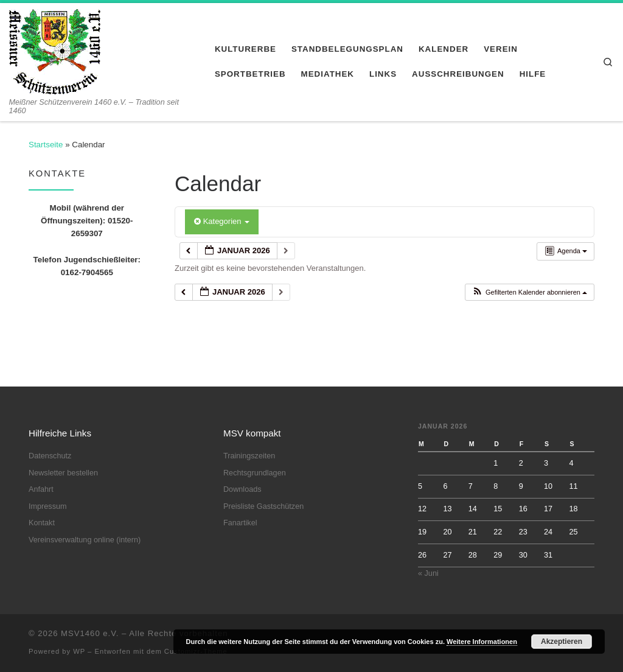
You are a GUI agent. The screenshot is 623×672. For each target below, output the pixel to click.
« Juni (428, 573)
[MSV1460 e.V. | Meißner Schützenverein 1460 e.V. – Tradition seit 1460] (55, 50)
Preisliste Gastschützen (263, 506)
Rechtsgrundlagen (255, 473)
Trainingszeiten (249, 456)
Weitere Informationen (482, 642)
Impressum (48, 506)
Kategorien (222, 221)
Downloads (242, 489)
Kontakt (42, 523)
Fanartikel (240, 523)
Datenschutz (50, 456)
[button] (529, 292)
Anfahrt (41, 489)
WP (79, 651)
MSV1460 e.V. (90, 633)
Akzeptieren (562, 642)
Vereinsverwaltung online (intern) (85, 540)
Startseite (46, 145)
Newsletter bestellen (63, 473)
